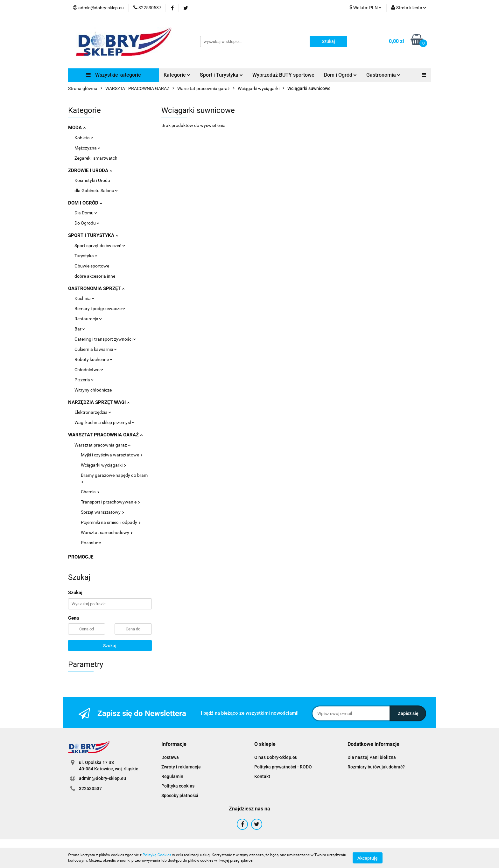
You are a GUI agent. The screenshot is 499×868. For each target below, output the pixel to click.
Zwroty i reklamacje (181, 767)
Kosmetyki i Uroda (92, 180)
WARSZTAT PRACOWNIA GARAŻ (105, 435)
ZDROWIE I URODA (90, 170)
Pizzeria (84, 380)
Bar (80, 329)
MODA (77, 128)
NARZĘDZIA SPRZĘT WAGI (99, 402)
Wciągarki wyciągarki (103, 465)
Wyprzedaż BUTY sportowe (283, 75)
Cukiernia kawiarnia (96, 349)
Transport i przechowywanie (110, 502)
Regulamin (172, 776)
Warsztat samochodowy (107, 532)
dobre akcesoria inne (95, 276)
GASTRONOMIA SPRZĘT (96, 288)
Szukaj (110, 646)
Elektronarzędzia (93, 412)
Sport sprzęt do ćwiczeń (100, 246)
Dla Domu (86, 213)
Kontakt (262, 776)
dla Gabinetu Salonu (96, 191)
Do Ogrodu (87, 223)
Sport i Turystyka (221, 75)
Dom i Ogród (340, 75)
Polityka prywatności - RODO (283, 767)
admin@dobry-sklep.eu (102, 778)
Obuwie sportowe (92, 266)
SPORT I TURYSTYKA (93, 235)
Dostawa (170, 757)
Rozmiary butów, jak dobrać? (376, 767)
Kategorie (177, 75)
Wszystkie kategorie (114, 75)
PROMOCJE (81, 557)
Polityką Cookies (157, 855)
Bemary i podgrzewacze (100, 309)
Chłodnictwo (89, 370)
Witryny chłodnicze (93, 390)
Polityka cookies (178, 786)
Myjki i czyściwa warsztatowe (112, 455)
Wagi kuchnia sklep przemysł (105, 422)
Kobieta (84, 138)
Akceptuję (368, 858)
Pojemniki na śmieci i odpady (111, 522)
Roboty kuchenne (93, 359)
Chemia (90, 492)
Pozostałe (91, 543)
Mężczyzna (87, 148)
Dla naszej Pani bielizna (372, 757)
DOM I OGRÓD (85, 203)
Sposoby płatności (180, 795)
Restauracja (88, 319)
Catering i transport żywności (105, 339)
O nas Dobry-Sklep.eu (276, 757)
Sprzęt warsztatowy (102, 512)
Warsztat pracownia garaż (102, 445)
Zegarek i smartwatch (96, 158)
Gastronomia (383, 75)
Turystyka (86, 256)
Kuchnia (84, 298)
